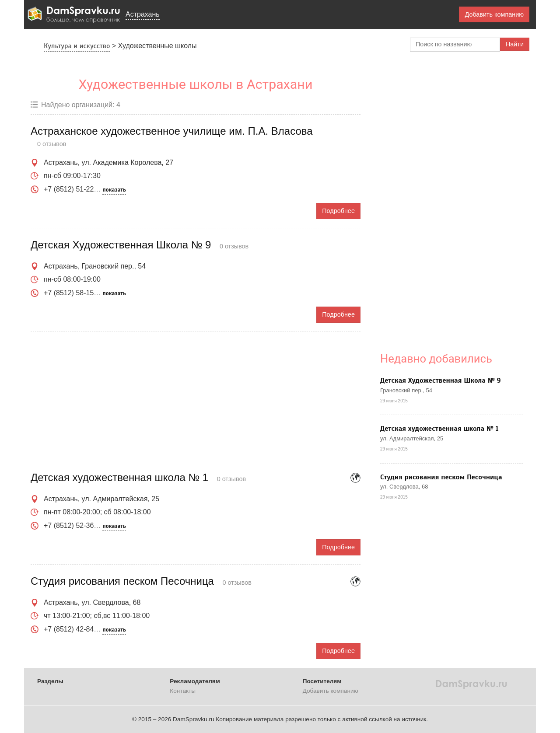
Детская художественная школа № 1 (439, 429)
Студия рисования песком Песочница (441, 477)
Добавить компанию (494, 14)
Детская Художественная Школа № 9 (441, 380)
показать (114, 190)
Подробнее (338, 211)
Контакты (183, 691)
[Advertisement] (196, 402)
